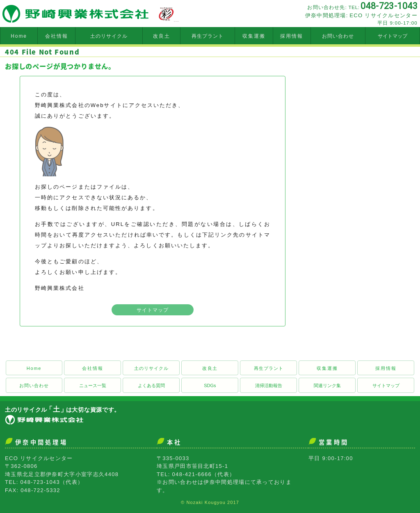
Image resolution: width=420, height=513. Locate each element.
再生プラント (208, 36)
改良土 (162, 36)
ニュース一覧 (93, 385)
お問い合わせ (338, 36)
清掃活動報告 (269, 385)
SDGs (210, 385)
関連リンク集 (327, 385)
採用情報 (292, 36)
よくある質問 (151, 385)
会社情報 (57, 36)
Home (19, 36)
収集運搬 (254, 36)
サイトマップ (393, 36)
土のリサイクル (109, 36)
